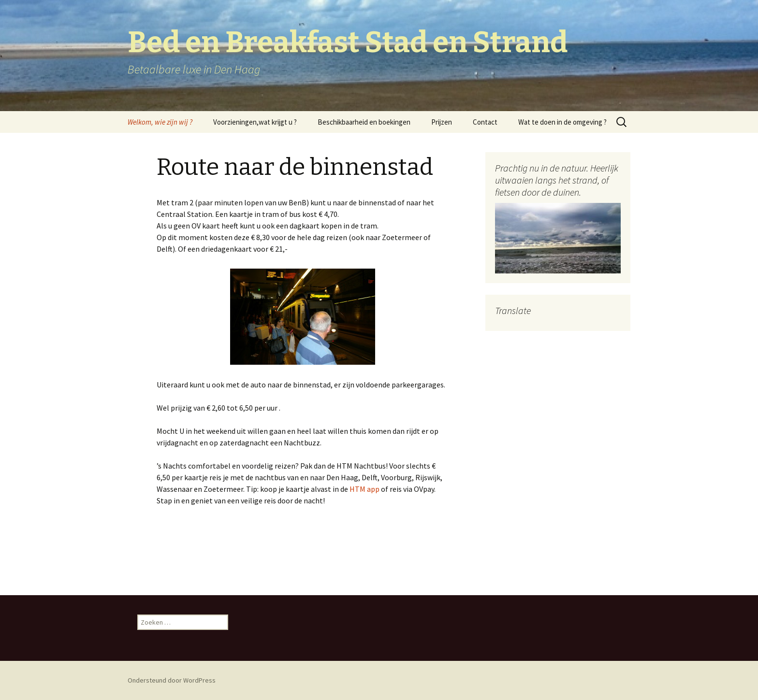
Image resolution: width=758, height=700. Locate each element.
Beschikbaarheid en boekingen (364, 122)
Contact (485, 122)
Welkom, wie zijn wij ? (160, 122)
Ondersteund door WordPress (172, 680)
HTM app (364, 489)
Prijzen (442, 122)
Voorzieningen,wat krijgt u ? (255, 122)
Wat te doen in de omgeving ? (562, 122)
